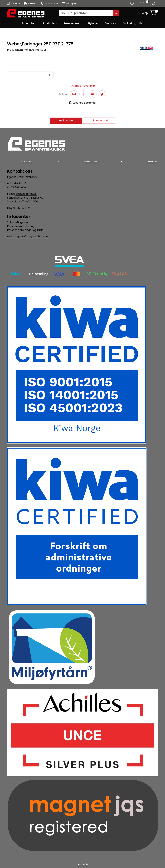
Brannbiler (28, 23)
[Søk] (86, 13)
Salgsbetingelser (18, 220)
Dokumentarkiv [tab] (99, 121)
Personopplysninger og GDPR (26, 227)
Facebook (26, 160)
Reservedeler (72, 23)
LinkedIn (153, 160)
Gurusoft (83, 862)
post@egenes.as (26, 191)
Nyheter (14, 4)
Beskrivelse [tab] (66, 121)
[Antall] (30, 75)
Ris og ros (69, 4)
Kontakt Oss (50, 4)
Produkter (49, 23)
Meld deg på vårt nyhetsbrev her (28, 234)
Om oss (31, 4)
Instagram (90, 160)
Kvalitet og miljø (133, 23)
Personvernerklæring (21, 224)
